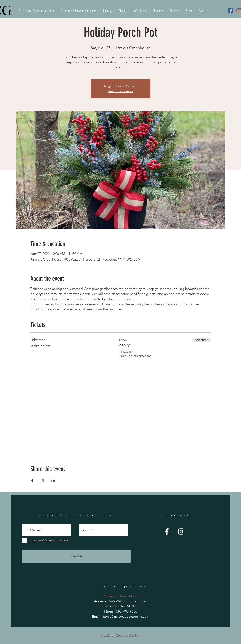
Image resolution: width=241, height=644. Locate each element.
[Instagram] (181, 531)
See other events (121, 91)
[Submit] (76, 556)
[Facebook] (230, 11)
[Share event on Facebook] (32, 480)
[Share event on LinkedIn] (53, 480)
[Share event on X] (43, 480)
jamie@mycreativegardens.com (126, 617)
